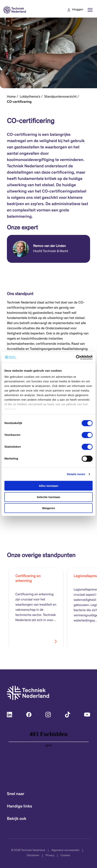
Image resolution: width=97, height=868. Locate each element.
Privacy (50, 856)
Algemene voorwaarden (65, 851)
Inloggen (78, 10)
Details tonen (76, 474)
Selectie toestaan (49, 497)
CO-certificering (19, 102)
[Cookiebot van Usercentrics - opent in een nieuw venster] (76, 357)
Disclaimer (33, 856)
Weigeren (48, 508)
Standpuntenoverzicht (60, 97)
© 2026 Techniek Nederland (28, 851)
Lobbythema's (30, 97)
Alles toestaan (48, 486)
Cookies (65, 856)
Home (11, 97)
